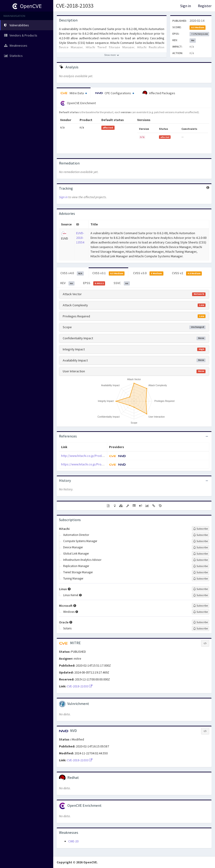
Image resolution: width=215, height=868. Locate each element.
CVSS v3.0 (148, 273)
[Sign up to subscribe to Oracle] (201, 622)
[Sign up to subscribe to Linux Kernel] (201, 595)
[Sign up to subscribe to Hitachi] (201, 529)
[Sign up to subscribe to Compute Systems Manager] (201, 541)
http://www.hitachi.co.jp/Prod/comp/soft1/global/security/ (102, 456)
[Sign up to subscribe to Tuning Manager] (201, 579)
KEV (67, 283)
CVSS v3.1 (109, 273)
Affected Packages (159, 93)
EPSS (94, 283)
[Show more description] (112, 55)
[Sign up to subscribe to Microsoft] (201, 606)
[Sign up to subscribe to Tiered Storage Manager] (201, 572)
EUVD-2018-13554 (80, 238)
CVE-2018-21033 (75, 6)
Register (205, 6)
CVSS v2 (187, 273)
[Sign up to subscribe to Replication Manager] (201, 566)
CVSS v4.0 (72, 273)
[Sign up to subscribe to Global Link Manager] (201, 554)
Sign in (186, 6)
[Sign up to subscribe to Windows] (201, 612)
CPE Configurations (115, 93)
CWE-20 (73, 841)
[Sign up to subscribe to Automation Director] (201, 535)
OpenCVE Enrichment (78, 103)
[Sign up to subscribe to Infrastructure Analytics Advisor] (201, 560)
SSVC (122, 283)
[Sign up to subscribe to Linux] (201, 589)
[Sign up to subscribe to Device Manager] (201, 547)
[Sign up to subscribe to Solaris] (201, 628)
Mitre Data (74, 93)
